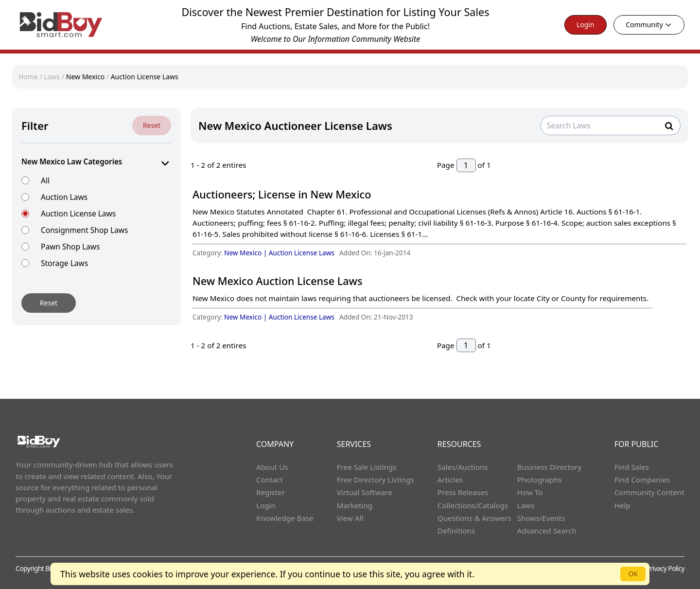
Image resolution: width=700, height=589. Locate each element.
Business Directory (550, 467)
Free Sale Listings (367, 467)
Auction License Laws (145, 77)
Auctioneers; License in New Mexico (282, 194)
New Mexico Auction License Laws (277, 281)
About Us (272, 467)
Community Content (649, 492)
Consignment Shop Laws (84, 230)
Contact (270, 480)
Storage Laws (64, 263)
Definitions (456, 531)
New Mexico (85, 77)
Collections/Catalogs (473, 505)
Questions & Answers (474, 518)
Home (28, 77)
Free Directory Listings (376, 480)
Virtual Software (365, 492)
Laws (52, 77)
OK (633, 574)
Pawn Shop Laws (70, 246)
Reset (152, 125)
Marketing (355, 505)
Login (586, 25)
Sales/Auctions (463, 467)
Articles (450, 480)
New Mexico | (246, 253)
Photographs (540, 480)
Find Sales (632, 467)
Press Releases (463, 492)
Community (649, 25)
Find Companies (642, 480)
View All (350, 518)
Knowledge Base (285, 518)
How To (530, 492)
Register (271, 492)
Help (622, 505)
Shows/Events (541, 518)
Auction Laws (64, 197)
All (45, 180)
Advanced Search (547, 531)
